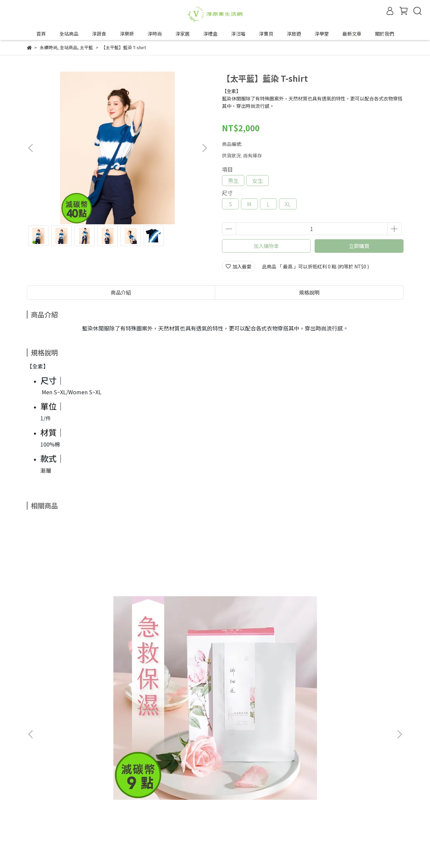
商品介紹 (121, 292)
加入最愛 (239, 266)
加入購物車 (266, 246)
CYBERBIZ (186, 851)
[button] (204, 148)
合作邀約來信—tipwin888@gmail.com (106, 825)
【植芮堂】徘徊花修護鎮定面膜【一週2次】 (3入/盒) (76, 626)
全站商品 (69, 34)
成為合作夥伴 (41, 825)
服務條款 (95, 800)
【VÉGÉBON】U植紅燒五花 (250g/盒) (257, 626)
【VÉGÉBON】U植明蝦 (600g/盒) (352, 626)
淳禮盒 (210, 34)
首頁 (41, 34)
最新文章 (352, 34)
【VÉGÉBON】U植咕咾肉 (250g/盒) (163, 626)
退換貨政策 (39, 800)
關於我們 (385, 34)
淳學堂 (322, 34)
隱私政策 (68, 800)
